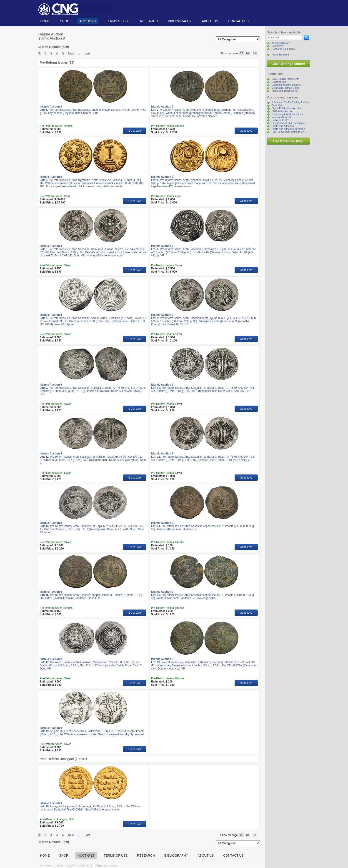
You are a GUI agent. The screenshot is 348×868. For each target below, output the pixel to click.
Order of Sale (279, 82)
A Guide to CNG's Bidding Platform (291, 102)
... (79, 53)
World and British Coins (285, 91)
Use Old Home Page (288, 141)
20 (242, 53)
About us (210, 21)
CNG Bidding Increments (285, 79)
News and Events (281, 117)
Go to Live (135, 131)
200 (255, 53)
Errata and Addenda (283, 126)
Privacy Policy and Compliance (289, 123)
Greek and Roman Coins (285, 88)
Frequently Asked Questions (287, 114)
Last (87, 53)
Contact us (238, 21)
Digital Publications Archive (287, 108)
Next (71, 53)
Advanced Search (282, 43)
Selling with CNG (281, 120)
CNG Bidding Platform (288, 64)
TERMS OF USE (118, 21)
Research (149, 21)
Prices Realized (280, 55)
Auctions (88, 21)
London (59, 865)
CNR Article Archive (283, 111)
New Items (278, 46)
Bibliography (180, 21)
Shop (65, 21)
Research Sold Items (283, 49)
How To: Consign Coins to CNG (289, 132)
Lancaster (46, 865)
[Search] (285, 38)
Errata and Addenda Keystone (288, 129)
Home (45, 21)
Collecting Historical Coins (286, 85)
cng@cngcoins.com (106, 865)
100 (248, 53)
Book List (277, 105)
